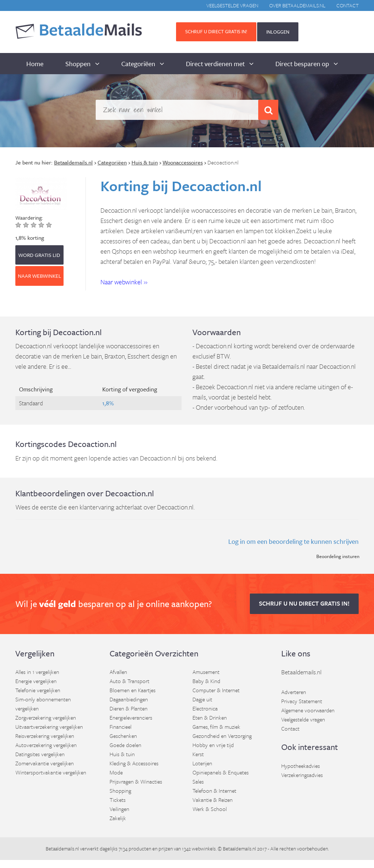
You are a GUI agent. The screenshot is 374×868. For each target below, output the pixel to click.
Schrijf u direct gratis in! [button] (216, 31)
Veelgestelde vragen (232, 5)
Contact (348, 5)
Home (35, 64)
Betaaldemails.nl (301, 672)
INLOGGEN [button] (278, 32)
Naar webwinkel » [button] (124, 282)
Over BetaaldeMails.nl (297, 5)
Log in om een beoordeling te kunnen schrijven (293, 541)
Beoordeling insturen (338, 556)
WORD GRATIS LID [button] (39, 255)
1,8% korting (30, 238)
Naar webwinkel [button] (39, 276)
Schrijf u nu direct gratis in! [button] (304, 603)
